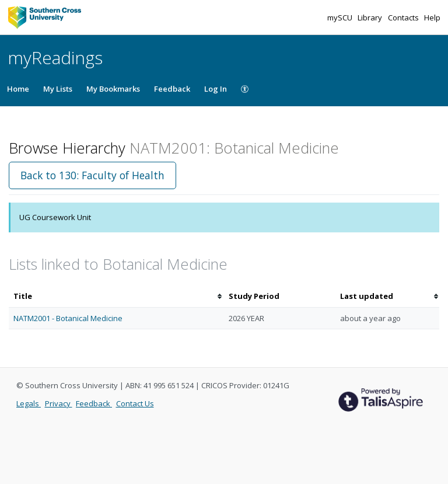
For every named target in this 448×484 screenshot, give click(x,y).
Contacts (404, 18)
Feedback (172, 89)
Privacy (59, 403)
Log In (216, 89)
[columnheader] (116, 296)
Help (432, 18)
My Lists (58, 89)
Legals (29, 403)
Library (371, 18)
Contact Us (135, 403)
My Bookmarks (113, 89)
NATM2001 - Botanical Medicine (68, 318)
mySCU (341, 18)
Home (18, 89)
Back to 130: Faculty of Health (92, 175)
